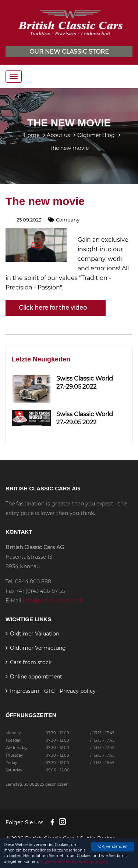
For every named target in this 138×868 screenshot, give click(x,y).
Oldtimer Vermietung (38, 648)
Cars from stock (31, 662)
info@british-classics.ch (53, 601)
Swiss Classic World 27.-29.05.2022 (85, 383)
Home (31, 135)
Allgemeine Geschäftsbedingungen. (74, 862)
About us (58, 135)
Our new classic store (69, 52)
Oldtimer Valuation (35, 634)
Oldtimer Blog (96, 135)
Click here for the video (56, 308)
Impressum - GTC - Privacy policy (53, 691)
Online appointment (36, 677)
